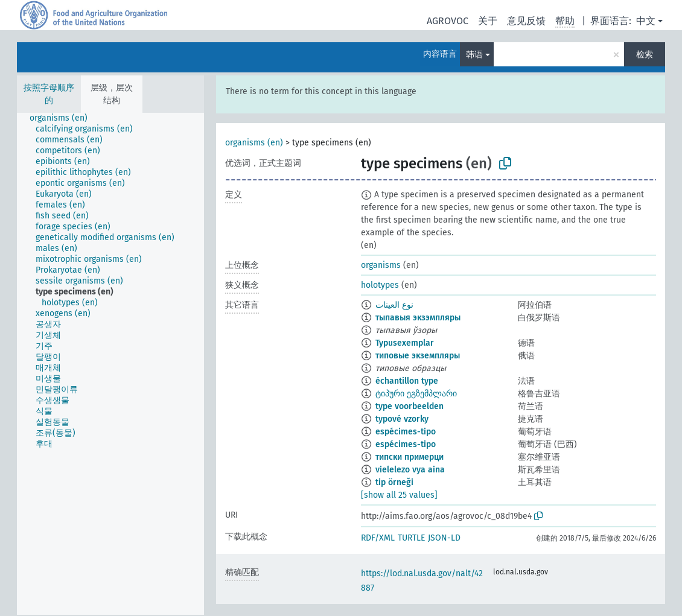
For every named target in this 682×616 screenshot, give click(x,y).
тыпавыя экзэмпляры (418, 318)
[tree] (110, 364)
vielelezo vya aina (410, 470)
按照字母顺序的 (49, 94)
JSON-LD (444, 538)
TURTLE (411, 538)
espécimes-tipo (406, 432)
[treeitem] (64, 118)
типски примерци (410, 457)
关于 (488, 21)
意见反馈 (526, 21)
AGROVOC (448, 21)
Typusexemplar (405, 343)
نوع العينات (394, 305)
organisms (381, 265)
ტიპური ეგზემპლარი (416, 394)
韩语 (474, 55)
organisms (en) (254, 143)
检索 (645, 55)
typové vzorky (402, 419)
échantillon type (407, 381)
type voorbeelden (410, 406)
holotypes (380, 285)
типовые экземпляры (418, 356)
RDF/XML (378, 538)
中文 (646, 21)
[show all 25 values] (399, 495)
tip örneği (394, 482)
